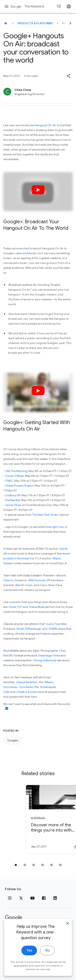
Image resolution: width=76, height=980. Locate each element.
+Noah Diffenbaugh (28, 629)
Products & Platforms (35, 23)
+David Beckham (27, 682)
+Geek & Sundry (26, 692)
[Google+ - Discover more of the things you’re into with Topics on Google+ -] (45, 819)
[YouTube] (32, 898)
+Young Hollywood (44, 660)
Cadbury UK (13, 495)
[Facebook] (44, 898)
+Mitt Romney (36, 580)
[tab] (16, 865)
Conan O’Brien (14, 476)
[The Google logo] (14, 918)
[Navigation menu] (6, 6)
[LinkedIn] (55, 898)
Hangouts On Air (45, 125)
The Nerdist (12, 500)
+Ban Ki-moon (23, 585)
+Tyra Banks (26, 687)
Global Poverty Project (19, 486)
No (48, 956)
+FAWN (53, 629)
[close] (67, 929)
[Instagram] (10, 898)
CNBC (9, 481)
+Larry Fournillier (56, 624)
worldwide (29, 253)
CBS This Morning (16, 471)
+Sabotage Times (49, 655)
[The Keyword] (6, 23)
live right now (55, 527)
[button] (68, 76)
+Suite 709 (15, 607)
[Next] (70, 23)
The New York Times (45, 515)
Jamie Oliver (13, 505)
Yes (29, 956)
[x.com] (21, 898)
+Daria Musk (36, 607)
